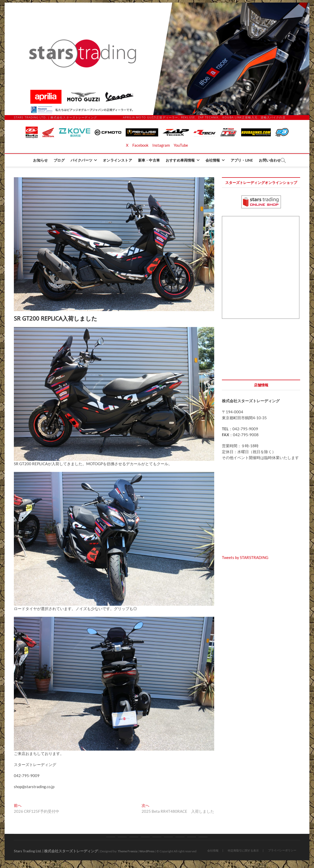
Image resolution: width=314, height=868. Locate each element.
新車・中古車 (149, 160)
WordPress (147, 851)
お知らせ (40, 160)
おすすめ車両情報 (180, 160)
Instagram (161, 145)
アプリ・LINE (242, 160)
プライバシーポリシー (282, 850)
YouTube (181, 145)
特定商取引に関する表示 (243, 850)
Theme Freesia (127, 851)
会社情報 (213, 160)
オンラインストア (117, 160)
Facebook (140, 145)
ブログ (59, 160)
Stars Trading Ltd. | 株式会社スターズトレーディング (56, 851)
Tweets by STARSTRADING (245, 557)
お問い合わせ (270, 160)
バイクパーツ (81, 160)
